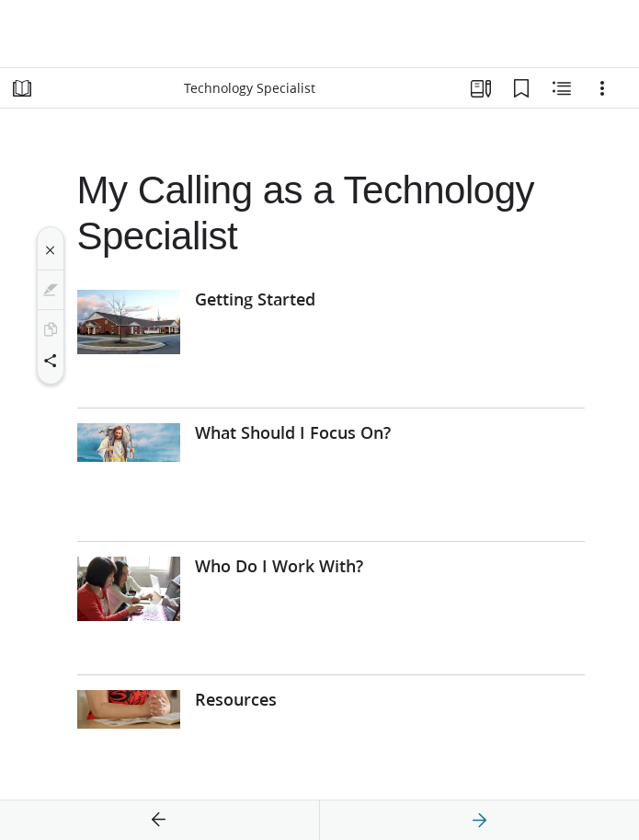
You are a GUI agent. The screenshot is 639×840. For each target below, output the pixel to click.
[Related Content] (562, 88)
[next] (479, 821)
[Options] (602, 88)
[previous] (159, 821)
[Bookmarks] (521, 88)
